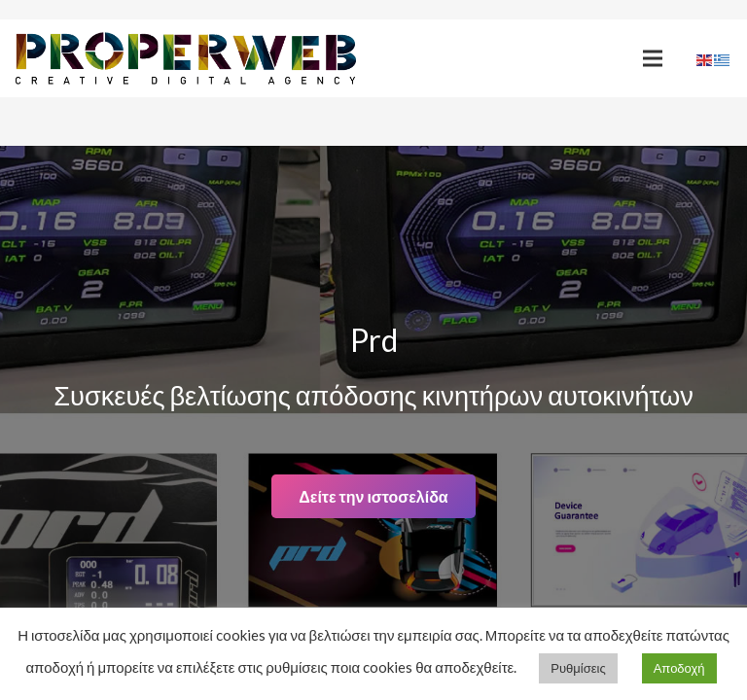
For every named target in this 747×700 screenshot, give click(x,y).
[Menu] (653, 58)
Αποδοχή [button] (679, 668)
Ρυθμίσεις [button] (578, 668)
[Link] (186, 59)
